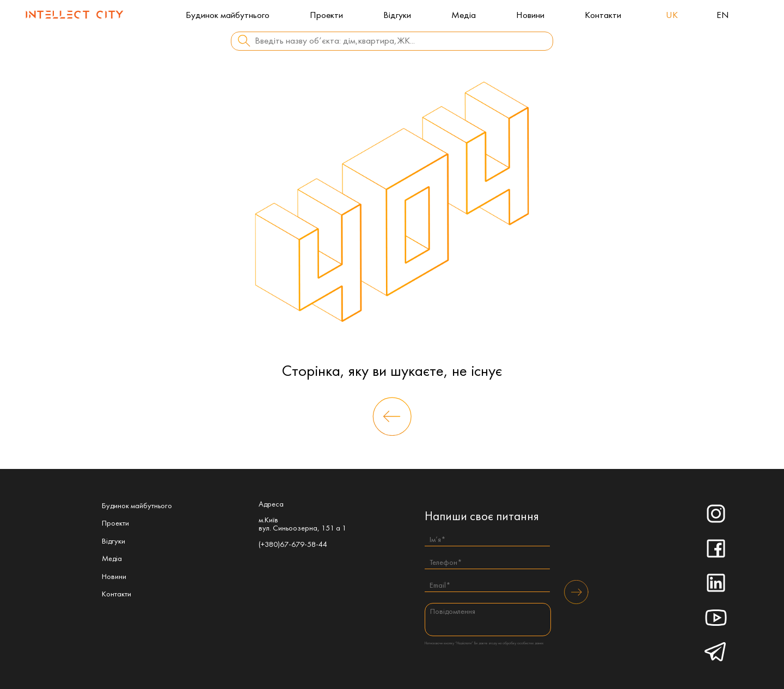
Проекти (326, 16)
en (723, 16)
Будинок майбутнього (228, 16)
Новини (530, 16)
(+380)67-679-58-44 (293, 545)
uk (672, 16)
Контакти (603, 16)
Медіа (464, 16)
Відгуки (397, 16)
